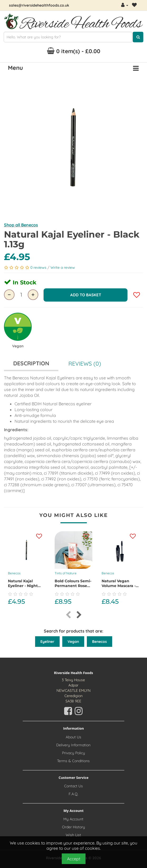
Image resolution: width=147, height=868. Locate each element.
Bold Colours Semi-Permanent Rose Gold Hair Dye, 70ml (73, 588)
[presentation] (68, 614)
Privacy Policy (73, 752)
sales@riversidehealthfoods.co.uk (39, 5)
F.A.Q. (73, 793)
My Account (73, 819)
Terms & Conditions (73, 760)
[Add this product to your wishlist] (39, 536)
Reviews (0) (85, 363)
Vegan (73, 641)
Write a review (63, 267)
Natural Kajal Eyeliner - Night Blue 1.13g (23, 585)
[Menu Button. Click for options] (136, 69)
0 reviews (39, 267)
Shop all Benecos (21, 225)
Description (31, 362)
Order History (73, 826)
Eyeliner (47, 641)
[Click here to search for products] (138, 37)
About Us (73, 736)
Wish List (73, 834)
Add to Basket (86, 295)
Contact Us (73, 785)
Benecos (14, 573)
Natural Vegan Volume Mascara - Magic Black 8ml (119, 585)
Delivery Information (73, 744)
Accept (74, 859)
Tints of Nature (66, 573)
